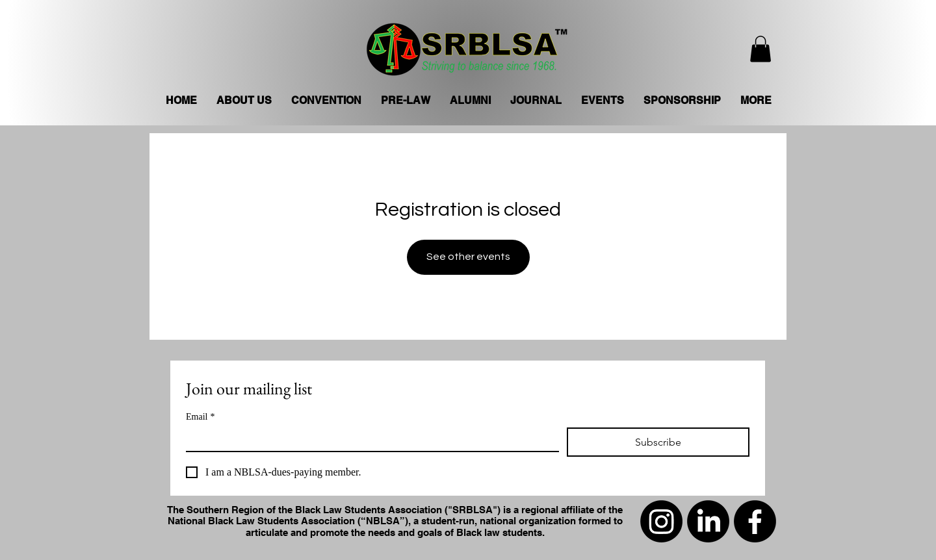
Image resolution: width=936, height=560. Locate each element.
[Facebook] (755, 521)
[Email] (369, 439)
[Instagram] (661, 521)
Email (200, 417)
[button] (760, 49)
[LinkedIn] (708, 521)
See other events (468, 257)
